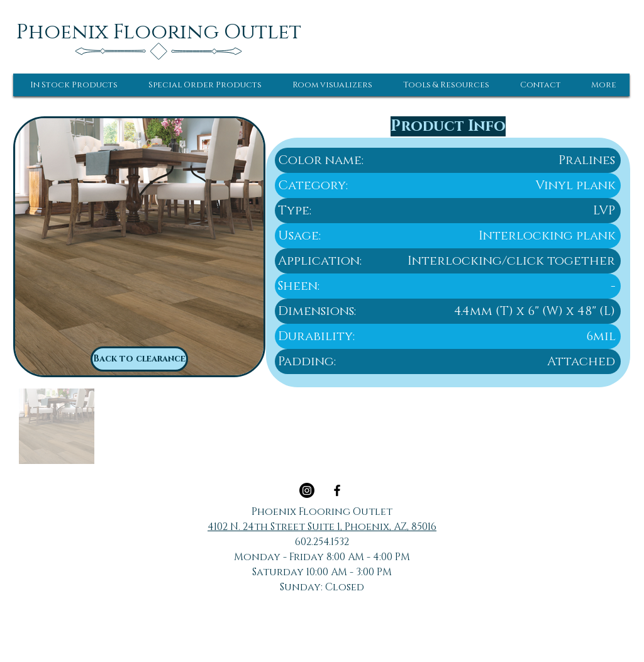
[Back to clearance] (139, 359)
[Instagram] (307, 490)
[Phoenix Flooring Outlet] (159, 32)
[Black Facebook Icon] (337, 490)
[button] (74, 85)
